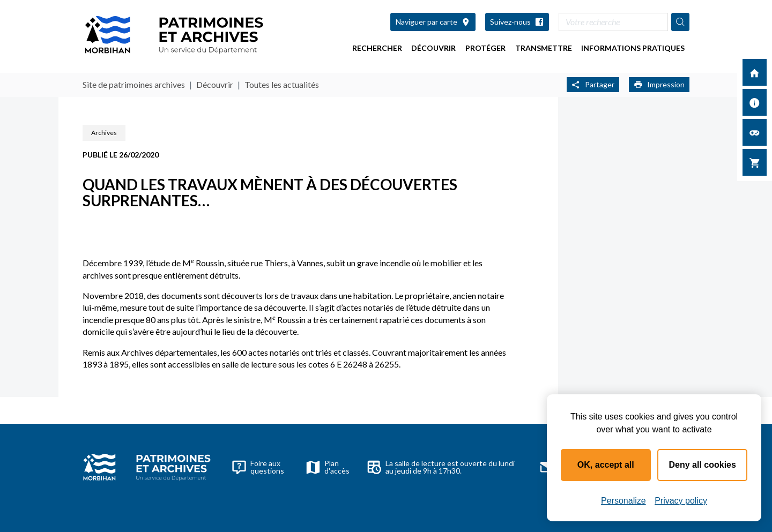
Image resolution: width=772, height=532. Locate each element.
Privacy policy (681, 501)
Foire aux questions (258, 467)
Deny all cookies (703, 465)
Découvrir (433, 48)
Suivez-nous (517, 22)
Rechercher (377, 48)
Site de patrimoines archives (134, 84)
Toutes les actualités (282, 84)
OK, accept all (606, 465)
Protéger (485, 48)
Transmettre (544, 48)
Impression (659, 84)
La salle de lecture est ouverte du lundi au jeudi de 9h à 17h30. (441, 467)
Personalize (623, 501)
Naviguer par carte (433, 22)
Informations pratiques (633, 48)
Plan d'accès (328, 467)
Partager (593, 84)
